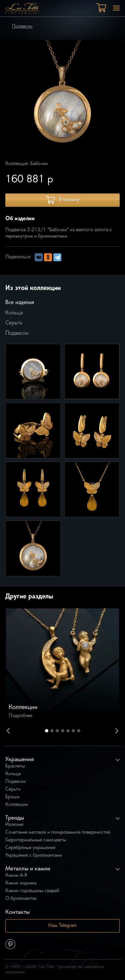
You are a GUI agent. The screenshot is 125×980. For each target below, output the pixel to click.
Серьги (14, 323)
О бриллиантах (21, 899)
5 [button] (68, 731)
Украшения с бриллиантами (34, 856)
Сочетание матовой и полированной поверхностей (58, 832)
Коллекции (16, 805)
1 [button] (47, 731)
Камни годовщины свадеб (32, 891)
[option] (62, 665)
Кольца (14, 313)
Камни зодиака (21, 883)
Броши (12, 797)
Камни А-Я (16, 876)
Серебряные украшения (30, 848)
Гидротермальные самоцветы (36, 840)
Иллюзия (14, 825)
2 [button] (52, 731)
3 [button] (57, 731)
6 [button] (73, 731)
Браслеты (15, 766)
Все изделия (20, 303)
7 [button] (79, 731)
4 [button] (63, 731)
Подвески (22, 27)
